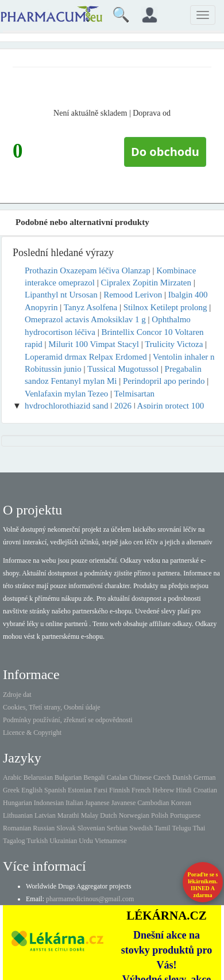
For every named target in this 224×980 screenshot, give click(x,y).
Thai (199, 828)
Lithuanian (18, 815)
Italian (74, 803)
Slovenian (91, 828)
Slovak (66, 828)
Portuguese (185, 815)
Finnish (119, 790)
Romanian (17, 828)
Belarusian (38, 777)
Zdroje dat (17, 695)
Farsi (101, 790)
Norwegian (134, 815)
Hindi (184, 790)
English (32, 790)
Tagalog (14, 841)
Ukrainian (63, 841)
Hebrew (163, 790)
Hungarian (18, 803)
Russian (44, 828)
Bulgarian (68, 777)
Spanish (55, 790)
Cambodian (153, 803)
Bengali (94, 777)
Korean (181, 803)
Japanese (97, 803)
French (141, 790)
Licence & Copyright (32, 733)
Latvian (45, 815)
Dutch (108, 815)
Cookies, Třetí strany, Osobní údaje (52, 707)
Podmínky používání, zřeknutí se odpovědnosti (68, 720)
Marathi (68, 815)
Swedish (141, 828)
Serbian (117, 828)
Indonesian (49, 803)
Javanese (124, 803)
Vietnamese (111, 841)
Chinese (140, 777)
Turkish (37, 841)
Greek (11, 790)
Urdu (86, 841)
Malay (90, 815)
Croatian (205, 790)
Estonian (80, 790)
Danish (182, 777)
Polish (160, 815)
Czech (162, 777)
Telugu (181, 828)
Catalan (117, 777)
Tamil (163, 828)
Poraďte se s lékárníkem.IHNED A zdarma (203, 885)
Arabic (12, 777)
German (205, 777)
